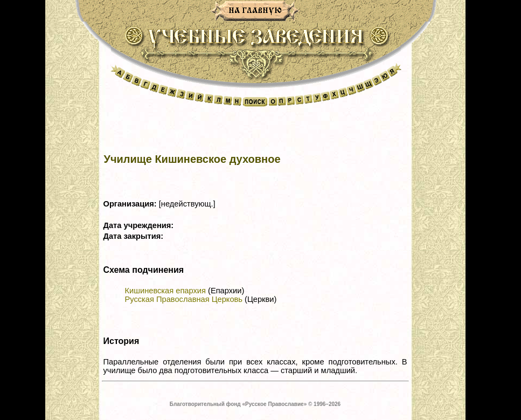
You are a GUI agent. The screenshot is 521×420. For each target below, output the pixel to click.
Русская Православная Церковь (184, 299)
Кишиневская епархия (165, 291)
